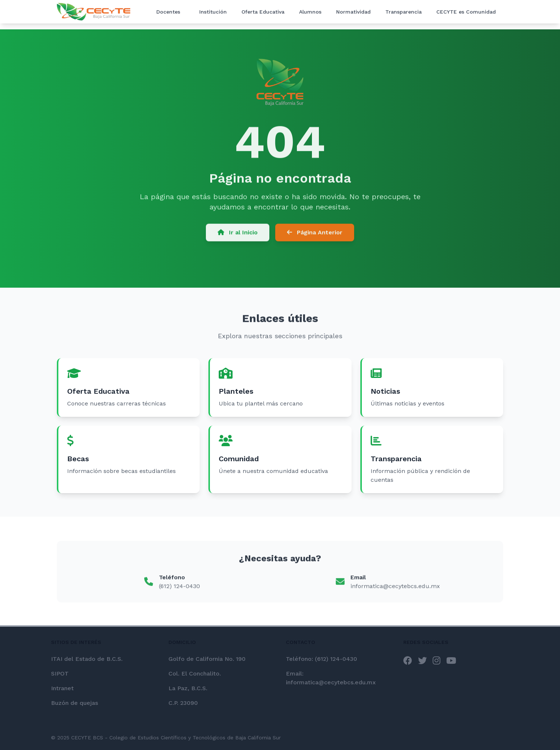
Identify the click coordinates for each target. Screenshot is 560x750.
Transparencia (403, 12)
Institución (213, 12)
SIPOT (60, 673)
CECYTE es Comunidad (466, 12)
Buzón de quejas (74, 703)
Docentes (168, 12)
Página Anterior (315, 234)
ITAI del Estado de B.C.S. (87, 659)
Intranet (62, 688)
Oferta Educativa (263, 12)
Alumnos (310, 12)
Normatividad (353, 12)
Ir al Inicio (238, 234)
